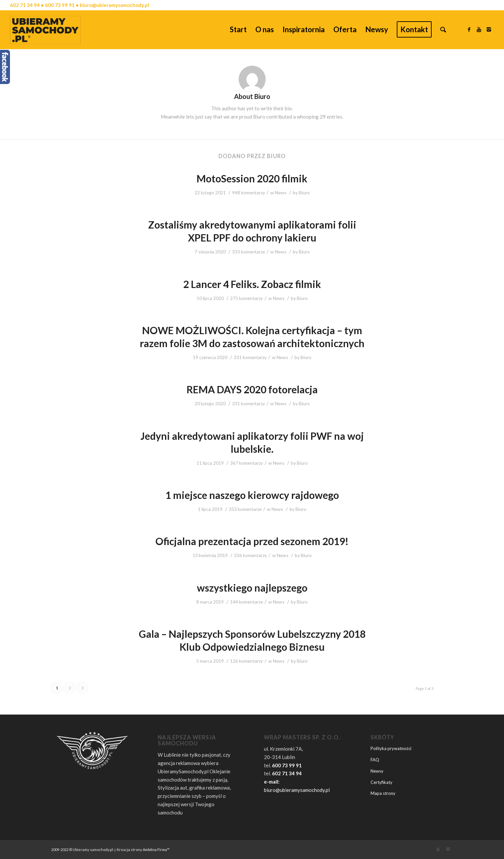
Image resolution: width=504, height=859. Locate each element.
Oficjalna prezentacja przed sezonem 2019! (252, 541)
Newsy (377, 771)
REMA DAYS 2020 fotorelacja (252, 389)
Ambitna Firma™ (156, 850)
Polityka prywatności (391, 748)
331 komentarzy (250, 357)
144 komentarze (247, 602)
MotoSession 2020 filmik (252, 178)
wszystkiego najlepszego (252, 588)
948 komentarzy (249, 192)
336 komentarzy (251, 555)
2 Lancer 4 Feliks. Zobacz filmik (252, 284)
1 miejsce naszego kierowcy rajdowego (252, 495)
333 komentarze (249, 252)
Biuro (304, 192)
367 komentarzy (247, 463)
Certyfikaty (381, 782)
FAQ (375, 760)
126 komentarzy (247, 661)
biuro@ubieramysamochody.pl (297, 790)
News (281, 192)
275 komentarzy (247, 298)
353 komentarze (245, 509)
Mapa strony (383, 793)
